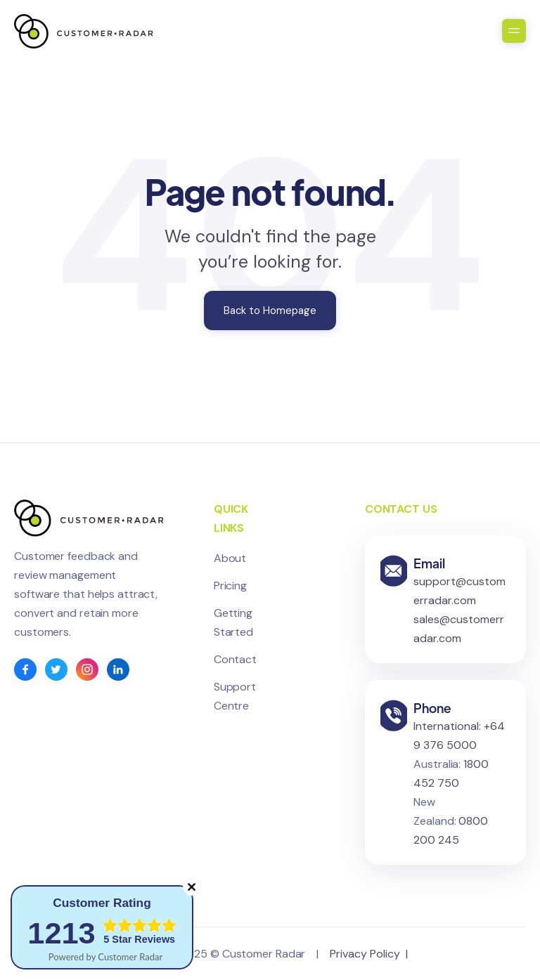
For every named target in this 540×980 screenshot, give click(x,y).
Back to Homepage (270, 311)
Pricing (230, 586)
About (230, 558)
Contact (235, 659)
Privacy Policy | (372, 954)
